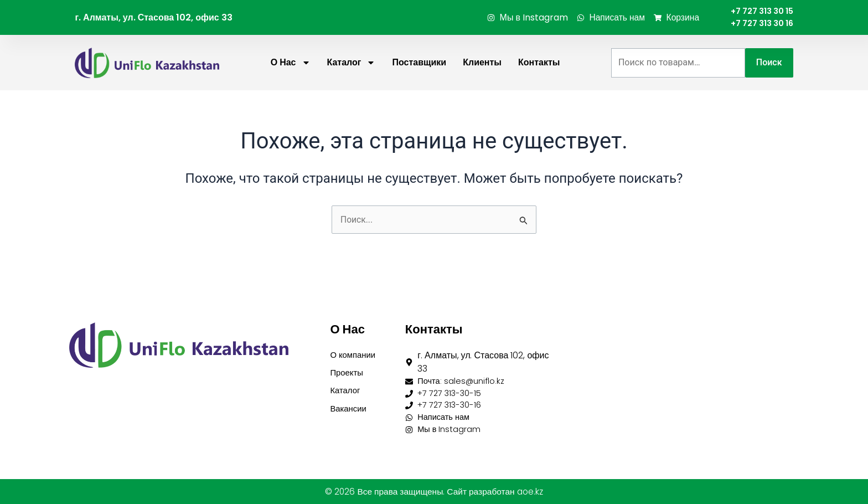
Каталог (352, 65)
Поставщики (419, 65)
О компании (354, 349)
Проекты (348, 368)
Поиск (769, 65)
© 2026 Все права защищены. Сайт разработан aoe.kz (434, 492)
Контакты (539, 65)
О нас (291, 65)
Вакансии (350, 406)
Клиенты (482, 65)
